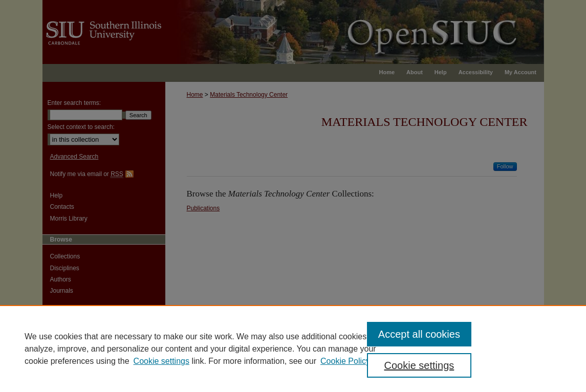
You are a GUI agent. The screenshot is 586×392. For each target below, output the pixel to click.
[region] (293, 349)
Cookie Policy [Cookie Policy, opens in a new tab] (345, 361)
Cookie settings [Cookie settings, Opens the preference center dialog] (419, 365)
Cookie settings (161, 361)
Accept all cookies (419, 334)
